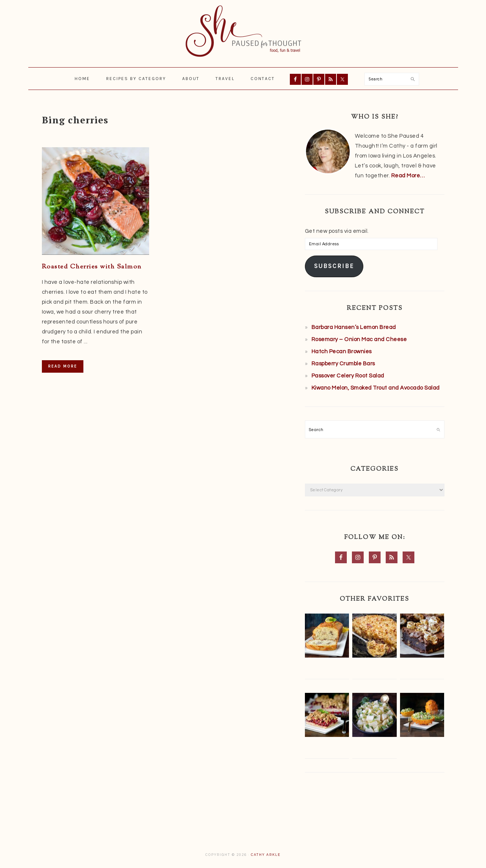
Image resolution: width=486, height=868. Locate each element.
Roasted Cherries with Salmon (92, 267)
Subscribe (334, 266)
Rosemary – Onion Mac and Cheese (359, 339)
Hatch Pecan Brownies (342, 352)
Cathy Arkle (266, 855)
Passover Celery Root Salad (348, 376)
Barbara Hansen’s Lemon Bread (354, 327)
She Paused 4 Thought (243, 31)
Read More (63, 366)
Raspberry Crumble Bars (343, 364)
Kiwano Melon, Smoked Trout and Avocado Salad (376, 388)
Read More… (408, 176)
